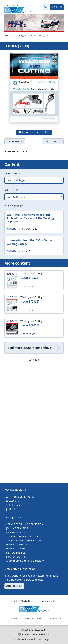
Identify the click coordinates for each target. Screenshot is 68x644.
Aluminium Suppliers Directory (25, 561)
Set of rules (13, 505)
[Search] (46, 7)
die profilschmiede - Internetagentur (36, 639)
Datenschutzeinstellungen (35, 634)
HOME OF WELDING (18, 544)
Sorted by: (12, 190)
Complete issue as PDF (34, 132)
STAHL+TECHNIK (16, 557)
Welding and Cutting (14, 35)
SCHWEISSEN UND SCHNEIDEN (25, 524)
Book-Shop (13, 501)
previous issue (15, 141)
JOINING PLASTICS (17, 528)
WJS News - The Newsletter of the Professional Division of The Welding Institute (30, 218)
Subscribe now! (14, 586)
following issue (53, 141)
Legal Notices (33, 618)
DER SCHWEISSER (17, 553)
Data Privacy (53, 618)
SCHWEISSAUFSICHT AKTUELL (24, 540)
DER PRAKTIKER (16, 532)
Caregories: (12, 173)
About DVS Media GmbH (21, 497)
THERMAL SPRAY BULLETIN (22, 536)
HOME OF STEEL (16, 548)
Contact (15, 618)
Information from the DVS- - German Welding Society (31, 242)
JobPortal (12, 509)
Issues (30, 35)
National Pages (16, 229)
